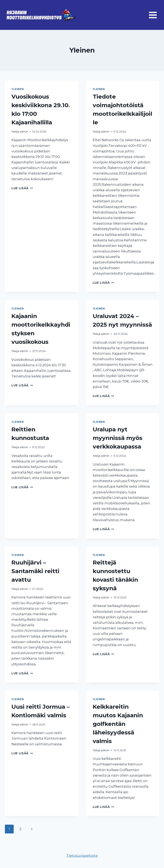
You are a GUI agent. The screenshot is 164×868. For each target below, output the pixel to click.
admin (24, 132)
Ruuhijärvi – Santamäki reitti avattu (35, 571)
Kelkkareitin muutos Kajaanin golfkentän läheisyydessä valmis (118, 724)
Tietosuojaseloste (82, 856)
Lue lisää (22, 188)
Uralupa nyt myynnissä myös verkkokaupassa (118, 438)
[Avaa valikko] (153, 15)
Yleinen (18, 89)
